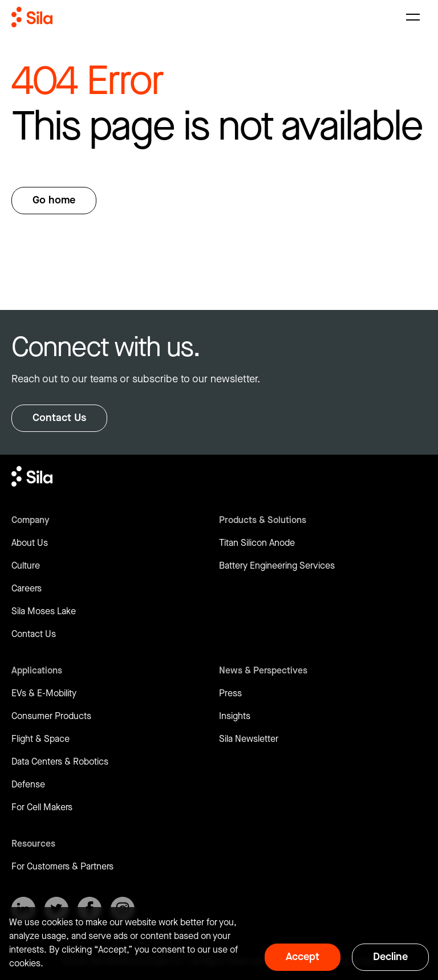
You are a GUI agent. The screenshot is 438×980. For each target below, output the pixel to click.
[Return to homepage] (32, 17)
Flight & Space (40, 739)
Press (230, 694)
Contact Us (59, 418)
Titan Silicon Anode (257, 543)
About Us (30, 543)
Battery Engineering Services (277, 566)
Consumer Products (51, 716)
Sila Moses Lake (44, 612)
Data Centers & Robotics (60, 762)
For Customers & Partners (62, 867)
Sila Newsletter (249, 739)
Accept (303, 957)
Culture (26, 566)
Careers (27, 589)
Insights (235, 716)
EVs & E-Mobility (44, 694)
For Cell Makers (42, 808)
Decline (390, 957)
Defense (28, 785)
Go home (54, 200)
